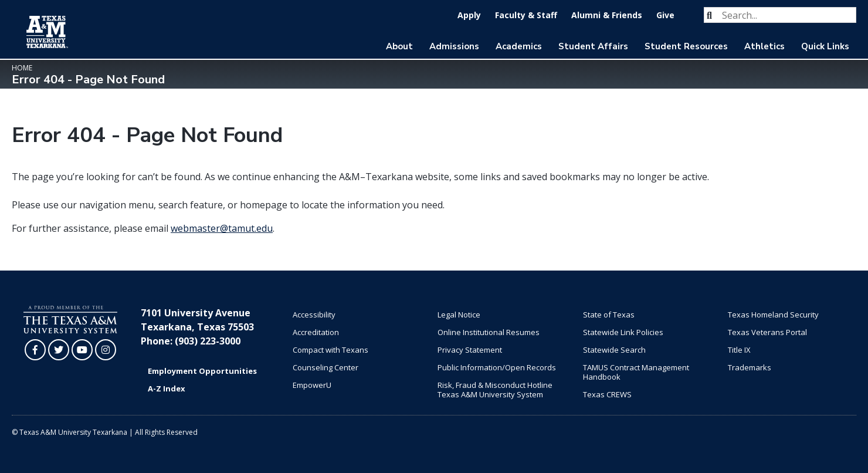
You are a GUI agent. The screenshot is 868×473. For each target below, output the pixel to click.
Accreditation (316, 332)
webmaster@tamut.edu (222, 228)
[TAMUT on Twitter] (59, 350)
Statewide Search (614, 350)
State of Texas (609, 315)
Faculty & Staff (526, 15)
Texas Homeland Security (773, 315)
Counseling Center (325, 367)
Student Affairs (593, 46)
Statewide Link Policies (623, 332)
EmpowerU (312, 385)
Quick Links (825, 46)
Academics (519, 46)
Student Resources (686, 46)
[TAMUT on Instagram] (106, 350)
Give (665, 15)
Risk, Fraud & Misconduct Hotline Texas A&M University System (495, 390)
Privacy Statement (470, 350)
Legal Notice (459, 315)
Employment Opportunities (202, 371)
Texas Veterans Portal (767, 332)
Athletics (764, 46)
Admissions (454, 46)
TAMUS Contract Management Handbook (636, 372)
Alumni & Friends (607, 15)
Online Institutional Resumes (489, 332)
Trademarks (750, 367)
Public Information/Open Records (497, 367)
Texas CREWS (607, 394)
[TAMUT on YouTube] (82, 350)
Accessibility (314, 315)
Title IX (739, 350)
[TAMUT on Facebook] (35, 350)
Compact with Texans (330, 350)
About (399, 46)
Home (22, 68)
